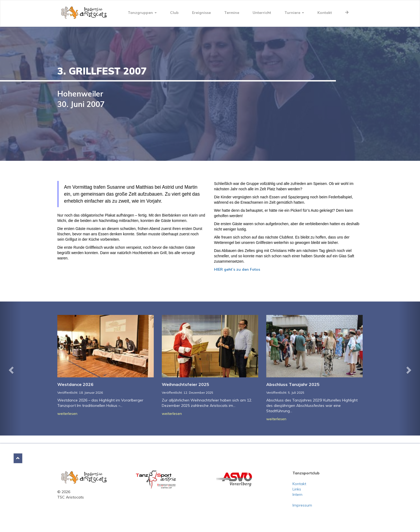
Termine (232, 13)
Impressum (302, 505)
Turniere (294, 13)
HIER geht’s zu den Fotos (237, 269)
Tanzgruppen (142, 13)
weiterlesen (67, 414)
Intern (297, 494)
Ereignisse (201, 13)
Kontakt (325, 13)
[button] (10, 369)
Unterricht (262, 13)
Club (174, 13)
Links (297, 489)
